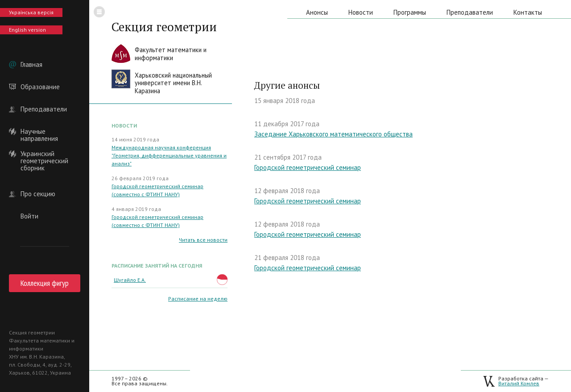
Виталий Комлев (519, 383)
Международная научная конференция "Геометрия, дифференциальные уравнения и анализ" (169, 155)
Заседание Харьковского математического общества (333, 134)
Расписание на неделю (198, 299)
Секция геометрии (164, 27)
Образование (40, 87)
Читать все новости (203, 240)
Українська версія (31, 12)
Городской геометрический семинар (308, 167)
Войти (29, 216)
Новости (361, 12)
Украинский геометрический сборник (44, 154)
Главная (31, 65)
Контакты (528, 12)
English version (27, 30)
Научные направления (39, 132)
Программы (410, 12)
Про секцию (38, 194)
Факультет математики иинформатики (171, 54)
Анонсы (317, 12)
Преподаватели (44, 109)
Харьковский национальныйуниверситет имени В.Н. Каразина (173, 83)
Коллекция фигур (45, 283)
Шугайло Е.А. (130, 280)
